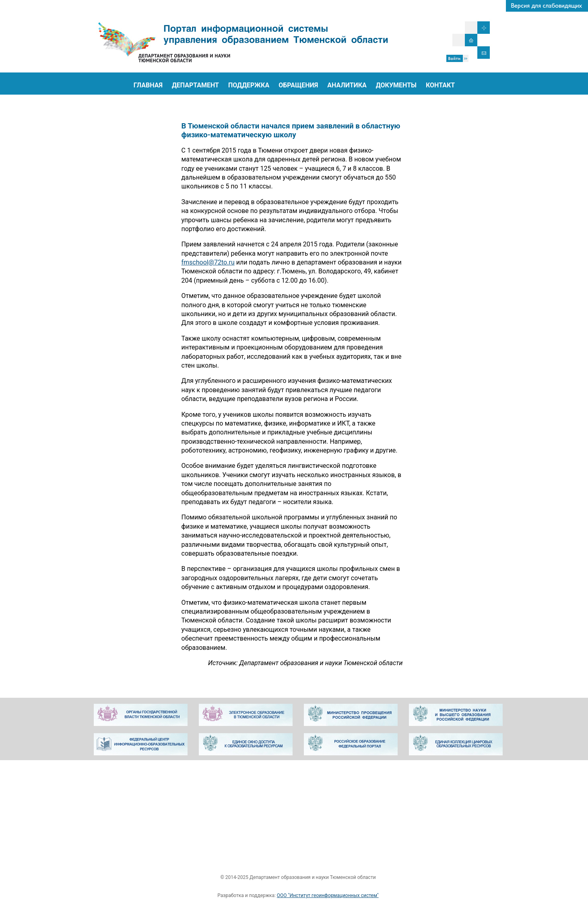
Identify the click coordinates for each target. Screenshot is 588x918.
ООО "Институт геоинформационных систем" (328, 895)
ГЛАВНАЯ (148, 85)
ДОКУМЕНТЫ (396, 85)
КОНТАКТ (440, 85)
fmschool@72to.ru (208, 262)
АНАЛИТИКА (347, 85)
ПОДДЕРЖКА (249, 85)
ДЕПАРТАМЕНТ (195, 85)
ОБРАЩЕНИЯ (298, 85)
